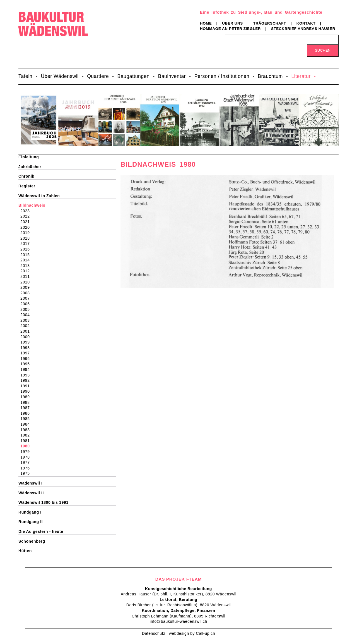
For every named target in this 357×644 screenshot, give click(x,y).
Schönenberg (32, 541)
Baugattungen (134, 76)
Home (206, 23)
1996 (27, 359)
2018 (27, 238)
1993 (27, 375)
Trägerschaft (270, 23)
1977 (27, 462)
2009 (27, 287)
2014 (27, 260)
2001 (27, 331)
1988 (27, 402)
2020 (27, 227)
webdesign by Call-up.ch (192, 633)
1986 (27, 413)
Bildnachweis (32, 205)
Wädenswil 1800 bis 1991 (43, 502)
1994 (27, 369)
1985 (27, 419)
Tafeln (25, 76)
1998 (27, 348)
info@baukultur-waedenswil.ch (178, 621)
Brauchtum (270, 76)
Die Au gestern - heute (41, 531)
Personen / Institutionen (222, 76)
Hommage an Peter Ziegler (230, 29)
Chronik (26, 176)
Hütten (25, 551)
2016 (27, 249)
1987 (27, 408)
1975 (27, 473)
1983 (27, 430)
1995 (27, 364)
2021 (27, 222)
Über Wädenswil (60, 76)
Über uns (232, 23)
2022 (27, 216)
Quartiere (98, 76)
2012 (27, 271)
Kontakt (306, 23)
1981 (27, 441)
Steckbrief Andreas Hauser (303, 29)
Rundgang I (30, 512)
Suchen (323, 50)
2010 (27, 282)
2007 (27, 298)
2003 (27, 320)
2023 (27, 211)
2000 (27, 337)
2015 (27, 255)
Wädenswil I (30, 483)
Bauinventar (172, 76)
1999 (27, 342)
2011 (27, 276)
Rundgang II (31, 522)
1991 (27, 386)
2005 (27, 309)
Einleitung (29, 157)
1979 (27, 452)
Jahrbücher (30, 167)
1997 (27, 353)
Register (27, 186)
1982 (27, 435)
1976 (27, 468)
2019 (27, 233)
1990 (27, 391)
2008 (27, 293)
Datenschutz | (155, 633)
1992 (27, 380)
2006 (27, 304)
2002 (27, 326)
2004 (27, 315)
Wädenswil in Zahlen (39, 196)
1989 (27, 397)
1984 (27, 424)
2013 (27, 266)
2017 (27, 244)
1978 (27, 457)
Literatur (301, 76)
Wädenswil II (31, 493)
